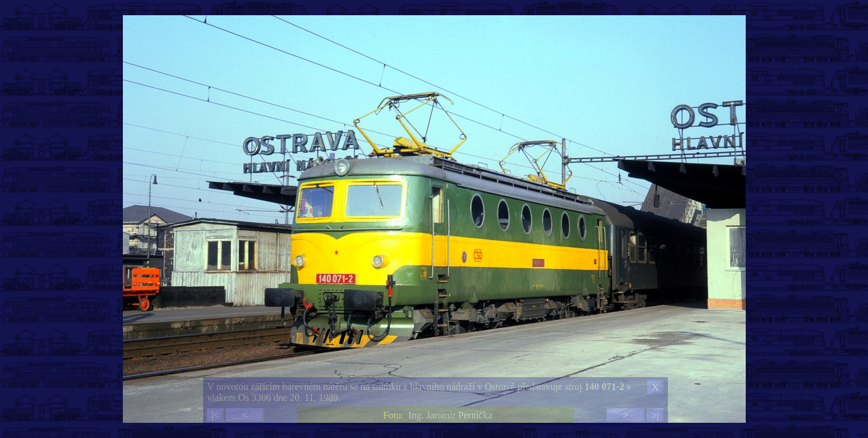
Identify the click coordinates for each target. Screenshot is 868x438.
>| (655, 415)
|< (215, 415)
